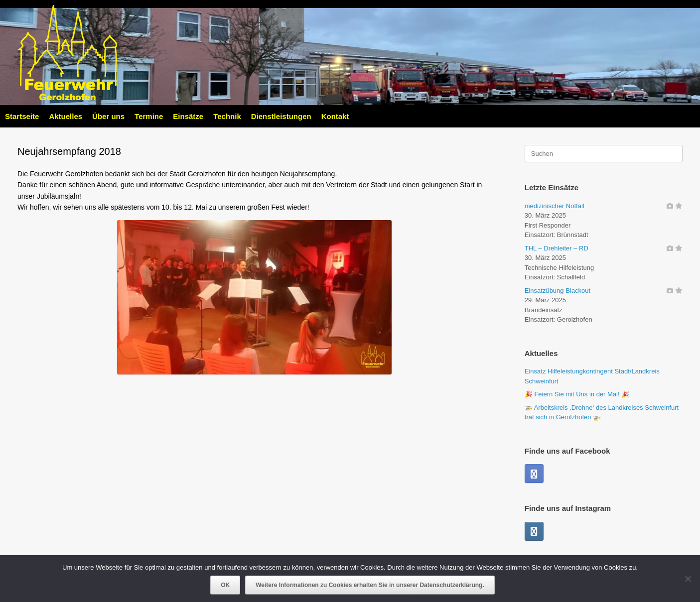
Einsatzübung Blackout (558, 291)
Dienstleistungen (281, 116)
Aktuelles (66, 116)
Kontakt (335, 116)
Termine (149, 116)
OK (225, 585)
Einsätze (188, 116)
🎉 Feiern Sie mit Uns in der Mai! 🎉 (577, 394)
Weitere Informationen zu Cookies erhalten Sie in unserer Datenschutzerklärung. (370, 585)
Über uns (108, 116)
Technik (227, 116)
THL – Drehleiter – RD (557, 248)
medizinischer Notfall (555, 206)
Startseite (22, 116)
